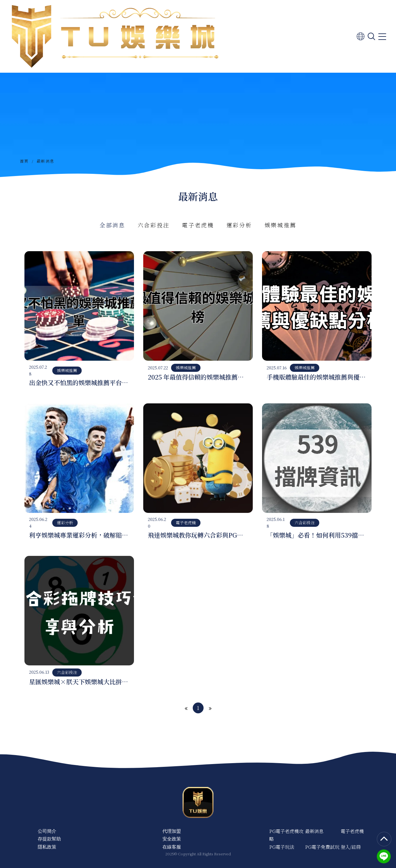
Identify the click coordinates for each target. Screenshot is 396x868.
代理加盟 (172, 831)
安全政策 (172, 839)
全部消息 (112, 225)
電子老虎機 (198, 225)
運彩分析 (239, 225)
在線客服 (172, 847)
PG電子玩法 (282, 847)
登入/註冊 (351, 847)
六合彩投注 (154, 225)
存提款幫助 (49, 839)
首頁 (24, 161)
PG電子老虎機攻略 (286, 835)
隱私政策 (47, 847)
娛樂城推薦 (281, 225)
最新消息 (314, 831)
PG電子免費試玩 (322, 847)
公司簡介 (47, 831)
